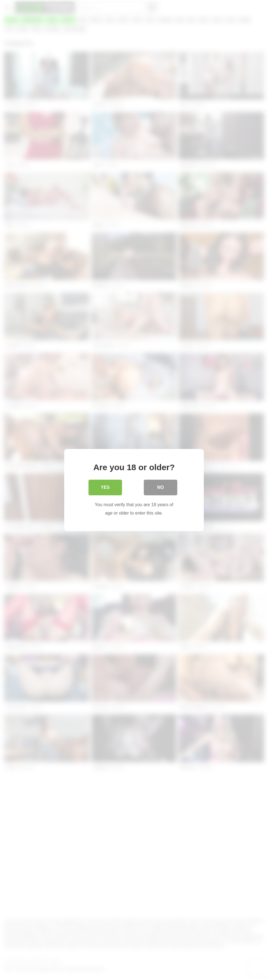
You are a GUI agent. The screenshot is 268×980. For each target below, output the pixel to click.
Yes (105, 487)
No (161, 487)
